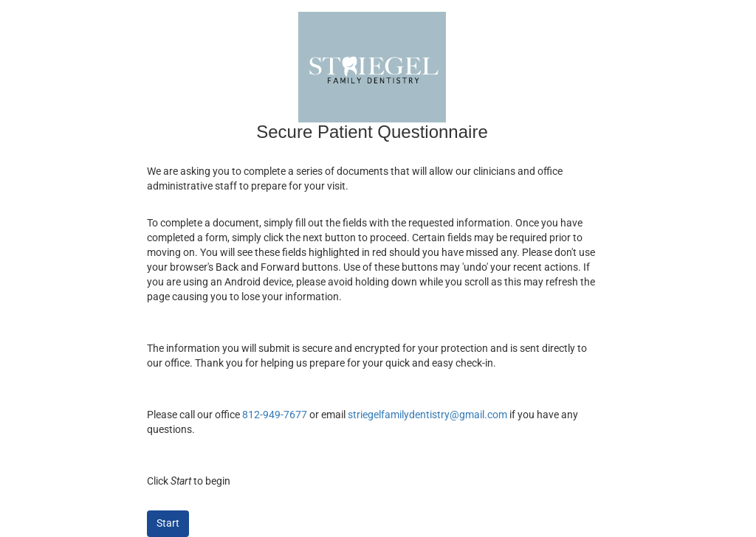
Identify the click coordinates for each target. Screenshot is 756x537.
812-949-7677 (275, 415)
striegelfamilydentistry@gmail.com (427, 415)
